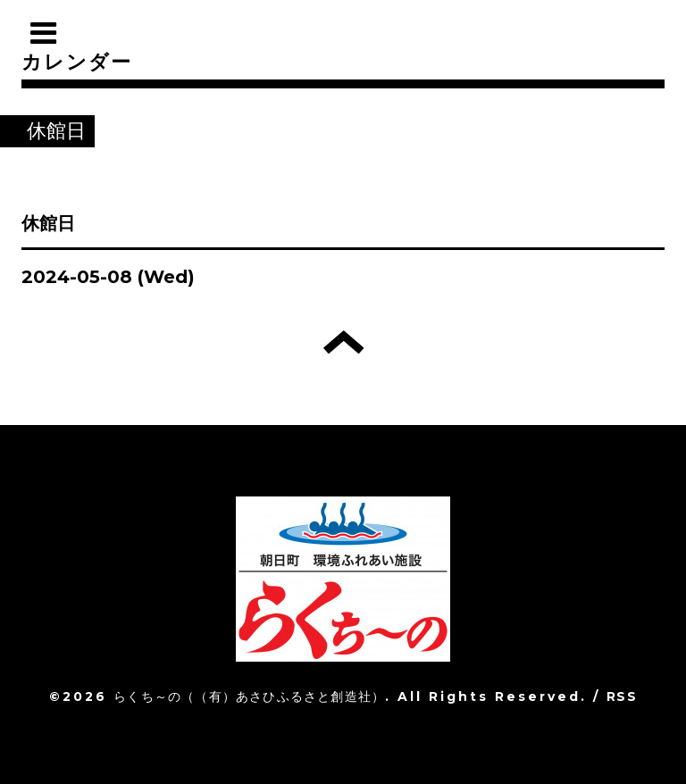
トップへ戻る (343, 342)
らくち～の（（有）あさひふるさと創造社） (249, 696)
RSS (622, 696)
